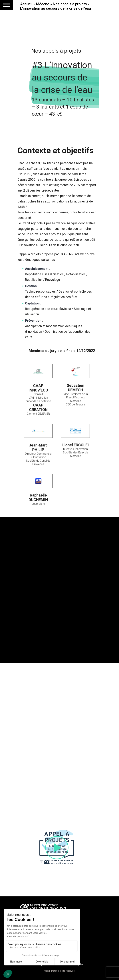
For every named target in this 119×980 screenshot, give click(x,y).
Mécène (43, 4)
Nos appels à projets (70, 4)
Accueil (26, 4)
